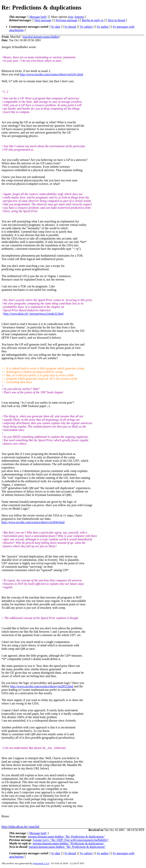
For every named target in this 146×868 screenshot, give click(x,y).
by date (56, 27)
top (71, 17)
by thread (70, 27)
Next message (43, 20)
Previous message (67, 20)
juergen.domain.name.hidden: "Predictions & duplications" (69, 843)
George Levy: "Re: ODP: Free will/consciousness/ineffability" (71, 840)
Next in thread (117, 20)
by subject (86, 27)
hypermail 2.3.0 (41, 863)
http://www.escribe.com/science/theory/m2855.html (42, 686)
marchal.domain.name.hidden (41, 37)
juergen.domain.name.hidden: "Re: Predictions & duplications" (66, 837)
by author (103, 27)
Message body (38, 17)
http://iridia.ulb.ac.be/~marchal (20, 826)
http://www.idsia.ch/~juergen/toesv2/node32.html (34, 314)
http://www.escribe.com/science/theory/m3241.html (52, 74)
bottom (79, 17)
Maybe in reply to (93, 20)
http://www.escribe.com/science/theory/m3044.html (33, 522)
